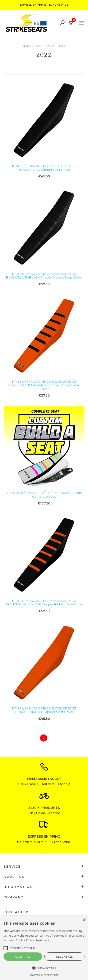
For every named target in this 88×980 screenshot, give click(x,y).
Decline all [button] (65, 957)
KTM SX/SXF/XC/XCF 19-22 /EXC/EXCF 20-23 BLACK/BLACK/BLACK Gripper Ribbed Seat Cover (44, 275)
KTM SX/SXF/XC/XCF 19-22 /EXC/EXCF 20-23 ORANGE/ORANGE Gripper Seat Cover (44, 710)
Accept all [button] (23, 957)
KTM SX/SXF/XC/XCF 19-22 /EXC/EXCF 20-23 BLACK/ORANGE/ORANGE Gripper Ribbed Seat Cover (44, 385)
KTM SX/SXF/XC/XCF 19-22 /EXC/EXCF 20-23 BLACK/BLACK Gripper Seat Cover (44, 168)
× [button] (84, 920)
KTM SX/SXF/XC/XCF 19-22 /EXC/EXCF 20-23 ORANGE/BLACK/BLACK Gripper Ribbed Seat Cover (44, 603)
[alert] (44, 948)
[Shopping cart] (71, 23)
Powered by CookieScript (44, 975)
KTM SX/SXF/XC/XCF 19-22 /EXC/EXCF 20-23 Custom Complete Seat (44, 495)
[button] (44, 968)
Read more (43, 940)
